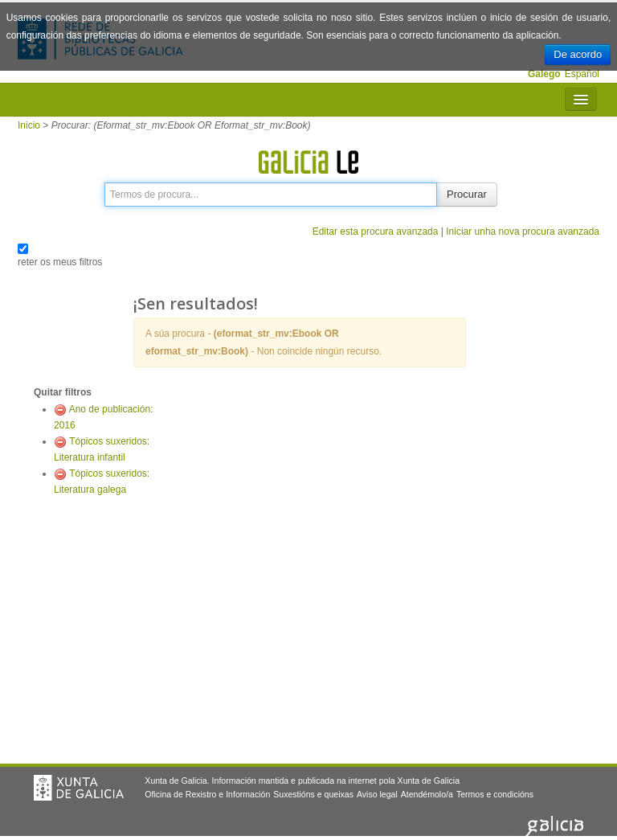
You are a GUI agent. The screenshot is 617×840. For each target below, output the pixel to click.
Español (582, 74)
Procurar (467, 194)
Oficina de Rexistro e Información (207, 794)
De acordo (578, 54)
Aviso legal (377, 794)
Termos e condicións (495, 794)
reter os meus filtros (60, 262)
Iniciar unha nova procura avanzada (523, 232)
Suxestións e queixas (313, 794)
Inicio (29, 125)
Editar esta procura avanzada (376, 232)
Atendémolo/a (427, 794)
